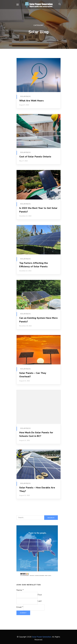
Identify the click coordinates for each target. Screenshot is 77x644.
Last (40, 601)
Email (20, 607)
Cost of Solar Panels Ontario (35, 157)
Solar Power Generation (42, 637)
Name (20, 590)
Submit (23, 613)
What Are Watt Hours (31, 101)
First (40, 595)
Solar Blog (25, 96)
